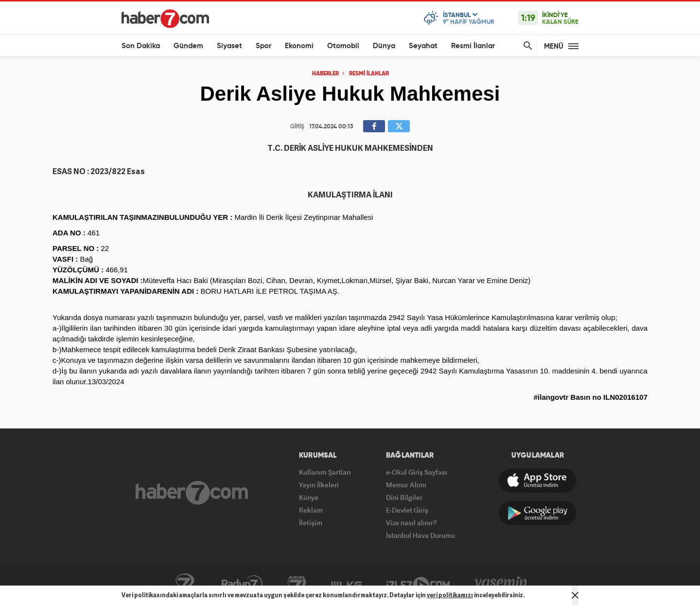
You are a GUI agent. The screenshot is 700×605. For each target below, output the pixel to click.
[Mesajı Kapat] (575, 595)
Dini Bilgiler (404, 497)
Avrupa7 (297, 584)
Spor (263, 46)
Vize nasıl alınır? (411, 523)
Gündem (188, 46)
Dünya (384, 46)
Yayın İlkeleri (319, 485)
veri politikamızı (450, 595)
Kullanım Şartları (325, 472)
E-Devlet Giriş (407, 510)
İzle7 (418, 584)
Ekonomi (299, 46)
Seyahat (423, 46)
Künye (309, 497)
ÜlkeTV (346, 584)
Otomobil (343, 46)
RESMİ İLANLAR (369, 74)
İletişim (311, 523)
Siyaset (229, 46)
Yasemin (501, 584)
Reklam (311, 510)
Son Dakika (141, 46)
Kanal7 (185, 584)
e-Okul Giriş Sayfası (417, 472)
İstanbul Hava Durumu (420, 535)
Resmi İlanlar (473, 46)
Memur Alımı (406, 485)
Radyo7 (242, 584)
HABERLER (325, 74)
